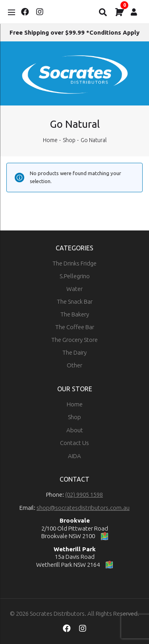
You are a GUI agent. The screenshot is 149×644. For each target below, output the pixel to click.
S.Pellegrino (75, 276)
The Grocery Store (74, 340)
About (75, 430)
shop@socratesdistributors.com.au (83, 508)
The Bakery (75, 314)
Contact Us (74, 443)
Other (74, 365)
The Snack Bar (75, 302)
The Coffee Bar (75, 327)
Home (50, 140)
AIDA (74, 456)
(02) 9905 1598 (84, 495)
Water (74, 289)
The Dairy (74, 352)
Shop (69, 140)
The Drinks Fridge (74, 263)
